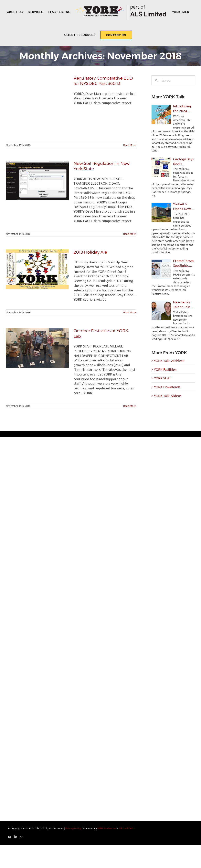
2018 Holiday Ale (90, 252)
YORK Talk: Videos (168, 396)
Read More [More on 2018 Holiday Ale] (130, 312)
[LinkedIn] (16, 837)
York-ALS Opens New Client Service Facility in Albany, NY (184, 206)
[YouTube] (9, 837)
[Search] (156, 80)
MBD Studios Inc (107, 828)
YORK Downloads (167, 387)
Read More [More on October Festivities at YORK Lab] (130, 406)
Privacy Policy (73, 828)
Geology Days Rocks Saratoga (183, 161)
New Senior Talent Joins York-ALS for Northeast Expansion (183, 304)
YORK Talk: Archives (169, 361)
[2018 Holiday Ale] (37, 269)
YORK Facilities (165, 369)
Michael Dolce (127, 828)
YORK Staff (162, 378)
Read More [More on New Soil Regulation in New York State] (130, 234)
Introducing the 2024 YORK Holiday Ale (184, 108)
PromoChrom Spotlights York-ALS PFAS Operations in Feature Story (184, 263)
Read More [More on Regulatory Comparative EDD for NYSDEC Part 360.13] (130, 145)
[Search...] (173, 80)
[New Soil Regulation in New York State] (37, 180)
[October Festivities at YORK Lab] (37, 348)
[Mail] (22, 837)
